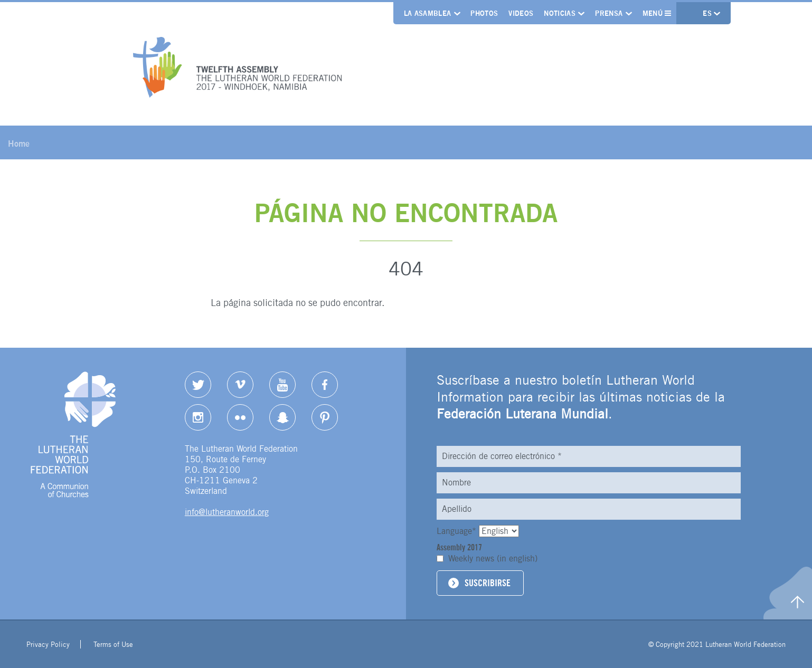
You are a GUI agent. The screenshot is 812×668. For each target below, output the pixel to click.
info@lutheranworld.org (227, 512)
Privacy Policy (48, 644)
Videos (521, 13)
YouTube (282, 385)
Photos (484, 13)
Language (458, 531)
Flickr (240, 417)
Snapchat (282, 417)
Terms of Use (113, 644)
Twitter (198, 385)
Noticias (560, 13)
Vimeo (240, 385)
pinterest (325, 417)
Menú (657, 13)
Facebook (325, 385)
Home (19, 144)
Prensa (609, 13)
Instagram (198, 417)
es (708, 13)
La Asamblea (428, 13)
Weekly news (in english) (493, 559)
